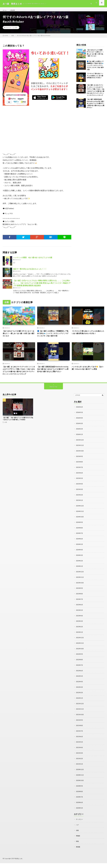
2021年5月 (80, 748)
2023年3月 (80, 629)
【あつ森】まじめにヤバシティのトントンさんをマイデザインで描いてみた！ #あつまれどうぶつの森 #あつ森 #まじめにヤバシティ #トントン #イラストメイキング (19, 379)
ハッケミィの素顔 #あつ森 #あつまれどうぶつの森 (33, 260)
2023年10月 (80, 591)
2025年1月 (80, 510)
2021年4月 (80, 754)
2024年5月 (80, 553)
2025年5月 (80, 488)
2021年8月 (80, 732)
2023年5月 (80, 618)
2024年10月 (80, 526)
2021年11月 (80, 716)
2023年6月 (80, 613)
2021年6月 (80, 743)
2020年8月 (80, 797)
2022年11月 (80, 651)
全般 (16, 30)
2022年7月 (80, 672)
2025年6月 (80, 482)
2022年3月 (80, 694)
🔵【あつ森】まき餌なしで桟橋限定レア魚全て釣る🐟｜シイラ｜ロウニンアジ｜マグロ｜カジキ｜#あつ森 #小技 (95, 68)
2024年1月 (80, 575)
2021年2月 (80, 764)
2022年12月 (80, 645)
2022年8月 (80, 667)
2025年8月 (80, 472)
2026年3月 (80, 434)
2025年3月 (80, 499)
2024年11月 (80, 520)
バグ (77, 830)
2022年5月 (80, 683)
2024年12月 (80, 515)
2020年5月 (80, 813)
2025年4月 (80, 493)
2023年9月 (80, 596)
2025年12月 (80, 450)
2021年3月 (80, 759)
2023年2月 (80, 634)
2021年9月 (80, 726)
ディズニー (80, 825)
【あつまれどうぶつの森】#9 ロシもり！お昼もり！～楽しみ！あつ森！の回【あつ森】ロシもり (18, 336)
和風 (77, 846)
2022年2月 (80, 699)
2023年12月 (80, 580)
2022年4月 (80, 689)
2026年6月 (80, 417)
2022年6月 (80, 678)
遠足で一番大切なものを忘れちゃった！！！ (30, 271)
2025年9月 (80, 466)
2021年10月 (80, 721)
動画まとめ (19, 863)
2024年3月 (80, 564)
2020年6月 (80, 808)
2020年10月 (80, 786)
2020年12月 (80, 775)
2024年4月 (80, 558)
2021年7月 (80, 737)
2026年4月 (80, 428)
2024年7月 (80, 542)
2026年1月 (80, 445)
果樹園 (78, 852)
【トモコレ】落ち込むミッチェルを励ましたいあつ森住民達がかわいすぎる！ (95, 78)
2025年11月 (80, 455)
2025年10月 (80, 461)
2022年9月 (80, 661)
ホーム (5, 10)
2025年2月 (80, 504)
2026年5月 (80, 423)
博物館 (78, 841)
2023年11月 (80, 585)
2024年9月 (80, 531)
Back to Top (53, 397)
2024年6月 (80, 548)
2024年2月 (80, 569)
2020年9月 (80, 792)
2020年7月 (80, 802)
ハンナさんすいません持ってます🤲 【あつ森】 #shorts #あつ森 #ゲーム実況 (88, 376)
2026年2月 (80, 439)
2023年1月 (80, 640)
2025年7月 (80, 477)
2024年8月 (80, 537)
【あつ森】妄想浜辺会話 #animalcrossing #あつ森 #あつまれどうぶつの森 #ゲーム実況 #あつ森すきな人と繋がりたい (96, 106)
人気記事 (13, 10)
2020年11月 (80, 781)
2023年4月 (80, 623)
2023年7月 (80, 607)
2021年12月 (80, 710)
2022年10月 (80, 656)
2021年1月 (80, 770)
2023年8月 (80, 602)
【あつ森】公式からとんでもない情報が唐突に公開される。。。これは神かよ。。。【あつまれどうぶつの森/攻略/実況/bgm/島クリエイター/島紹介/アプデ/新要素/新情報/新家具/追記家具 (42, 285)
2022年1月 (80, 705)
